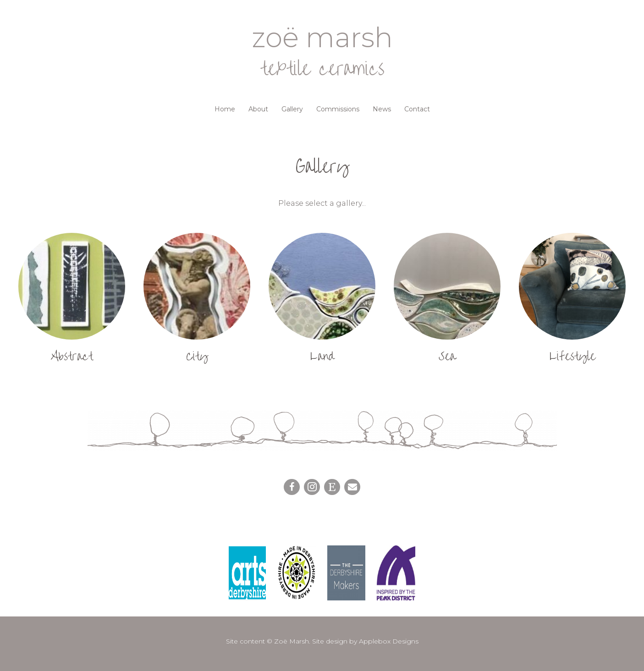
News (382, 109)
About (258, 109)
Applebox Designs (389, 641)
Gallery (292, 109)
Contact (417, 109)
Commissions (338, 109)
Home (225, 109)
